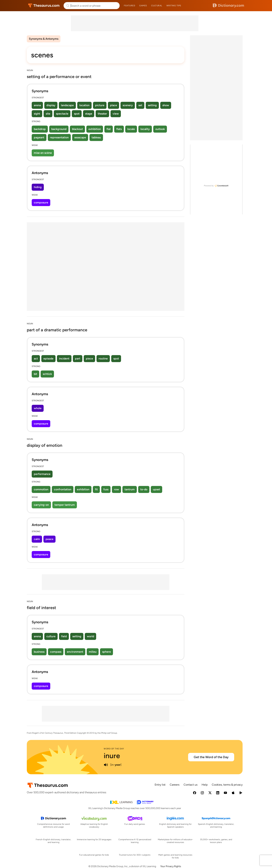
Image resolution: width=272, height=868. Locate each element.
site (48, 114)
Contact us (190, 785)
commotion (41, 489)
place (113, 105)
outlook (160, 129)
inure (112, 756)
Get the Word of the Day (211, 757)
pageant (39, 137)
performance (42, 474)
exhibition (95, 129)
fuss (106, 489)
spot (77, 114)
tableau (96, 137)
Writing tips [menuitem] (174, 6)
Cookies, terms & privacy (227, 785)
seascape (80, 137)
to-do (144, 489)
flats (119, 129)
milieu (93, 652)
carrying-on (41, 505)
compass (56, 652)
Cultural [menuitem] (157, 6)
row (116, 489)
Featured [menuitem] (129, 6)
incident (64, 359)
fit (96, 489)
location (84, 105)
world (90, 636)
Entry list (160, 785)
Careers (175, 785)
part (78, 359)
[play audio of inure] (106, 765)
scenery (128, 105)
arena (37, 105)
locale (131, 129)
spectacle (62, 114)
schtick (47, 374)
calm (37, 539)
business (39, 652)
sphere (106, 652)
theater (102, 114)
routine (103, 359)
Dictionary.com (228, 6)
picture (100, 105)
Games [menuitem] (143, 6)
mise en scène (43, 153)
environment (75, 652)
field (64, 636)
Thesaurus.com (44, 6)
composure (41, 202)
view (116, 114)
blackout (77, 129)
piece (89, 359)
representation (59, 137)
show (166, 105)
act (36, 359)
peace (49, 539)
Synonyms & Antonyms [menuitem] (44, 39)
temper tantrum (65, 505)
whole (38, 408)
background (59, 129)
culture (51, 636)
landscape (67, 105)
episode (48, 359)
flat (109, 129)
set (140, 105)
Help (205, 785)
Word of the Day (114, 749)
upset (156, 489)
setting (152, 105)
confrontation (63, 489)
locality (145, 129)
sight (37, 114)
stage (89, 114)
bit (35, 374)
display (51, 105)
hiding (38, 187)
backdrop (40, 129)
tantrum (130, 489)
